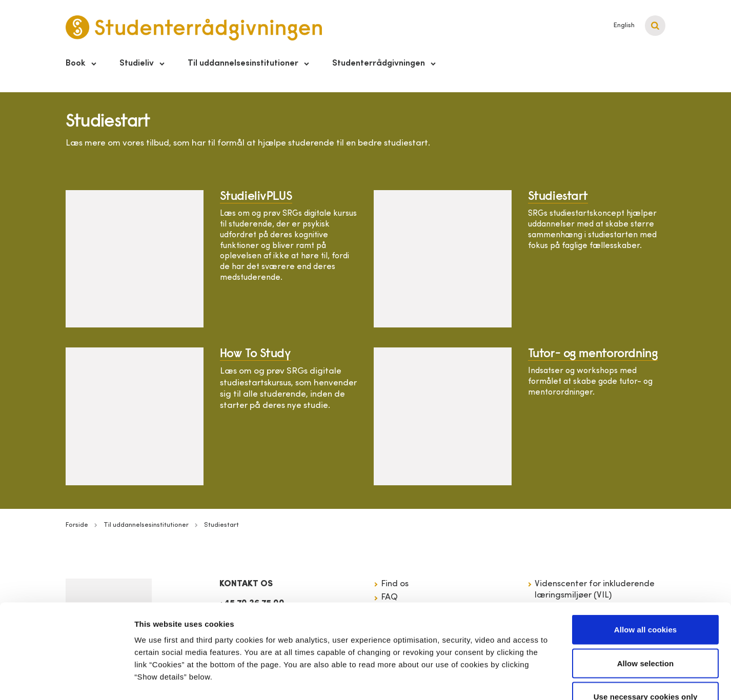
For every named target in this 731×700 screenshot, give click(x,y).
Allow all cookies (646, 565)
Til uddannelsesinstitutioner (243, 63)
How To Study (256, 354)
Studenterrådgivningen (379, 63)
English (624, 25)
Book (76, 63)
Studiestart (558, 197)
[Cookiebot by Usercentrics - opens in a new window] (66, 680)
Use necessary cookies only (646, 633)
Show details (538, 680)
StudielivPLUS (256, 197)
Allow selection (646, 599)
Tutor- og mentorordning (593, 354)
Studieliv (137, 63)
